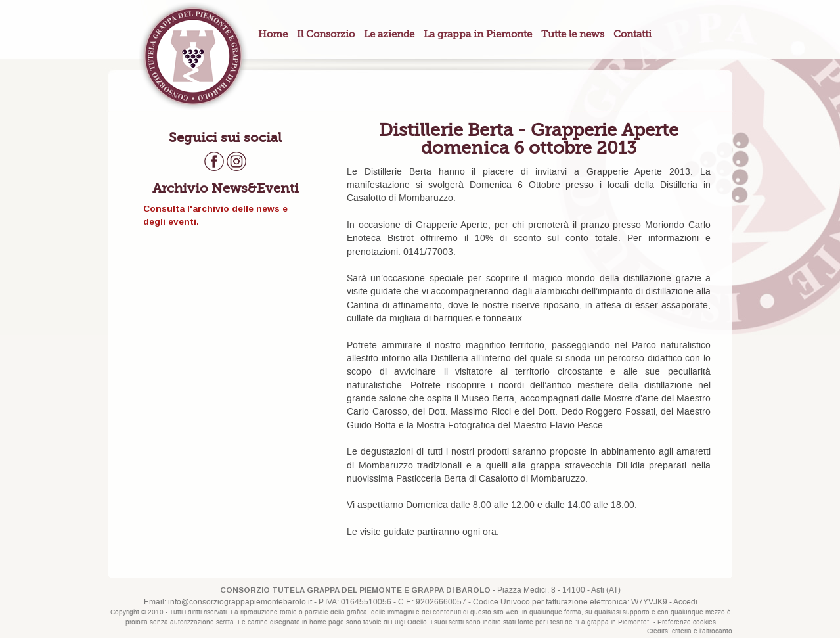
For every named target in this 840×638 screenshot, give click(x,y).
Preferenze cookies (687, 622)
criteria (682, 631)
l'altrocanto (716, 631)
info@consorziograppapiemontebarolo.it (240, 602)
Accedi (685, 602)
